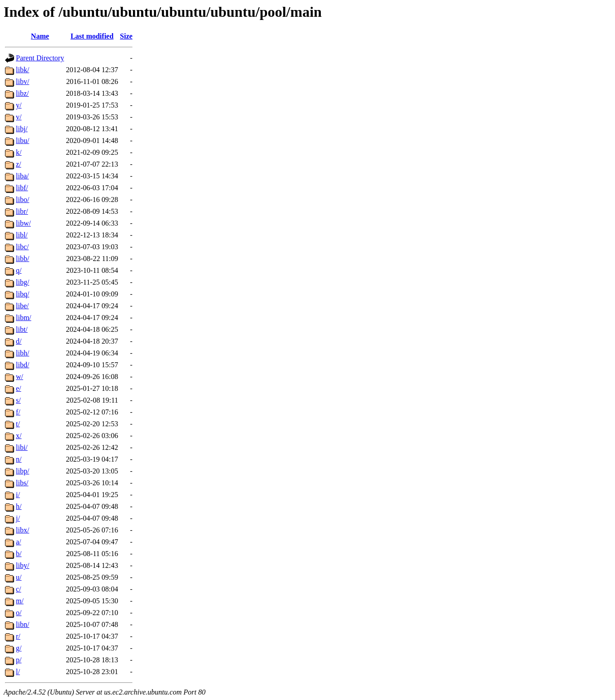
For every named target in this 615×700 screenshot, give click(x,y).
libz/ (22, 93)
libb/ (22, 259)
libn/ (22, 624)
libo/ (22, 200)
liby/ (22, 565)
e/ (19, 388)
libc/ (22, 247)
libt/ (22, 329)
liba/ (22, 176)
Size (126, 36)
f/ (18, 412)
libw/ (23, 223)
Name (40, 36)
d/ (19, 341)
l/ (18, 672)
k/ (19, 152)
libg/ (22, 282)
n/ (19, 459)
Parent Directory (40, 58)
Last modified (92, 36)
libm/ (24, 318)
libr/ (22, 211)
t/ (18, 424)
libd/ (22, 365)
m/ (20, 601)
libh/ (22, 353)
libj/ (22, 129)
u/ (19, 577)
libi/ (22, 447)
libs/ (22, 483)
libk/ (22, 70)
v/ (19, 117)
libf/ (22, 188)
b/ (19, 554)
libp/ (22, 471)
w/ (20, 377)
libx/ (22, 530)
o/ (19, 613)
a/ (19, 542)
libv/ (22, 81)
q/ (19, 270)
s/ (18, 400)
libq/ (22, 294)
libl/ (22, 235)
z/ (19, 164)
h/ (19, 506)
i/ (18, 495)
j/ (18, 518)
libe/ (22, 306)
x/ (19, 436)
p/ (19, 660)
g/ (19, 648)
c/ (19, 589)
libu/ (22, 140)
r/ (18, 636)
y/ (19, 105)
